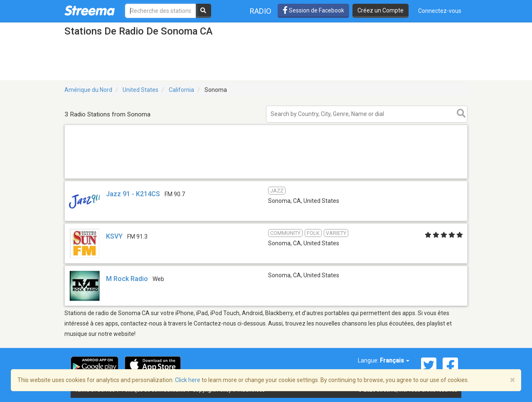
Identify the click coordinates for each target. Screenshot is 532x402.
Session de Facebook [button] (313, 10)
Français (395, 360)
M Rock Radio (127, 279)
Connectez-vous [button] (440, 11)
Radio (261, 11)
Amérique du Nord (88, 90)
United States (140, 90)
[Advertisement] (266, 178)
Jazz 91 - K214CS (133, 194)
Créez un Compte (381, 10)
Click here (188, 380)
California (181, 90)
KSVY (114, 236)
